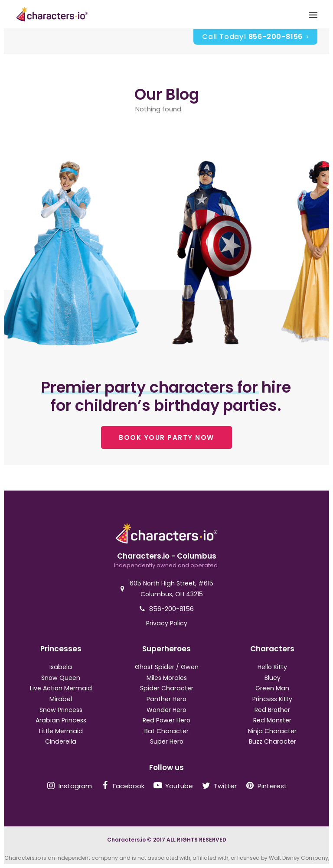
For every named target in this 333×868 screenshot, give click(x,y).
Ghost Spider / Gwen (167, 667)
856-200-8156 (171, 609)
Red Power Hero (166, 720)
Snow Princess (61, 710)
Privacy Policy (167, 623)
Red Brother (272, 710)
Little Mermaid (61, 731)
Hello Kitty (272, 667)
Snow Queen (61, 678)
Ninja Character (272, 731)
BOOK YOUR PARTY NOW (166, 437)
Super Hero (167, 741)
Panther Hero (166, 699)
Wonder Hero (166, 710)
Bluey (273, 678)
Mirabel (61, 699)
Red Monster (272, 720)
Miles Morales (167, 678)
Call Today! (255, 37)
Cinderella (61, 741)
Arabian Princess (61, 720)
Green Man (272, 688)
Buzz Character (273, 741)
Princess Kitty (272, 699)
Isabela (61, 667)
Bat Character (166, 731)
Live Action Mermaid (61, 688)
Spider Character (167, 688)
